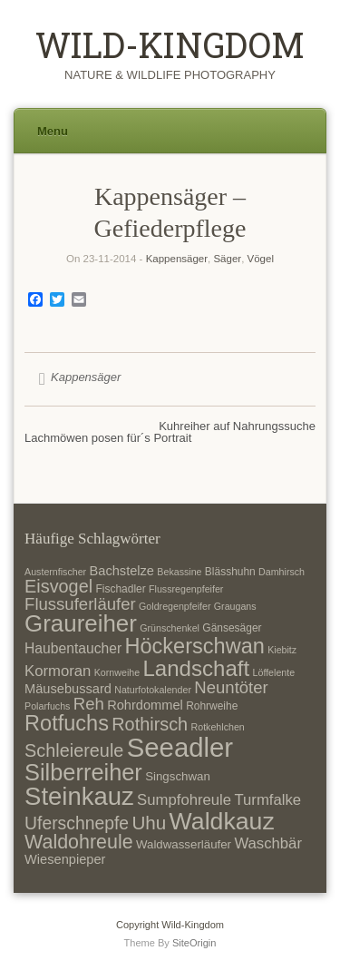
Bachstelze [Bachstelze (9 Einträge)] (122, 571)
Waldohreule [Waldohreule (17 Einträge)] (79, 842)
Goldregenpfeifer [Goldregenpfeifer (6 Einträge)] (175, 606)
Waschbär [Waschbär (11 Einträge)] (268, 843)
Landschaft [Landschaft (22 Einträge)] (196, 668)
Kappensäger (177, 259)
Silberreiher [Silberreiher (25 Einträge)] (83, 772)
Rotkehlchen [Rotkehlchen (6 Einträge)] (218, 727)
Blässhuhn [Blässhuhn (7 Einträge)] (230, 572)
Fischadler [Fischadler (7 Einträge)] (120, 589)
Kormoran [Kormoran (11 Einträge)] (58, 671)
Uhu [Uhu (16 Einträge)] (149, 823)
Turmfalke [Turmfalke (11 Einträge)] (267, 800)
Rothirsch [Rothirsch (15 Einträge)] (150, 724)
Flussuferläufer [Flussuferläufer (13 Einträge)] (80, 604)
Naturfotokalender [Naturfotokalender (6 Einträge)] (153, 690)
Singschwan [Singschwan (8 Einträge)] (178, 776)
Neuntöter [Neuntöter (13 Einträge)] (231, 687)
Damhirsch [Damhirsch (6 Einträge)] (282, 572)
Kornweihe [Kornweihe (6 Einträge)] (117, 672)
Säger (227, 259)
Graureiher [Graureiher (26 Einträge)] (81, 623)
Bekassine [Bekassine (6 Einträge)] (179, 572)
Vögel (261, 259)
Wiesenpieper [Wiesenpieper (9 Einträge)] (65, 859)
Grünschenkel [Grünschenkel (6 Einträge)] (170, 628)
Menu (53, 131)
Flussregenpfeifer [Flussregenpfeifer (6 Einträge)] (186, 589)
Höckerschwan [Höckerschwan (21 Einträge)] (194, 646)
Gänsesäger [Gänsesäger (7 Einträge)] (232, 628)
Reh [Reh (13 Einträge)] (89, 704)
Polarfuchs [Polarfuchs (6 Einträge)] (47, 706)
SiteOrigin (194, 943)
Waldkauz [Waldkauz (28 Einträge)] (222, 821)
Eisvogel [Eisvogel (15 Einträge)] (58, 586)
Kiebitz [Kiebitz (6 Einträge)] (282, 650)
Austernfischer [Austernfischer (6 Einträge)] (55, 572)
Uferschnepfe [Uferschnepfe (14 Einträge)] (77, 823)
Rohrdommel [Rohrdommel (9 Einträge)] (145, 705)
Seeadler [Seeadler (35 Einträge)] (180, 747)
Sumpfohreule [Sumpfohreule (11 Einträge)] (184, 800)
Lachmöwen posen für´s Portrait (108, 438)
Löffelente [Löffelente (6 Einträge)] (274, 672)
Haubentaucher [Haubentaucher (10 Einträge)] (73, 648)
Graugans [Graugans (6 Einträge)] (235, 606)
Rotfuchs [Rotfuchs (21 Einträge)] (67, 723)
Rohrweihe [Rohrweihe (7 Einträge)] (212, 706)
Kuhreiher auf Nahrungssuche (237, 426)
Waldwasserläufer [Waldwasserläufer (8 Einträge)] (184, 844)
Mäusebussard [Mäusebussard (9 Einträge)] (68, 689)
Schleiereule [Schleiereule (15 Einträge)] (74, 750)
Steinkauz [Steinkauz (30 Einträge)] (79, 796)
